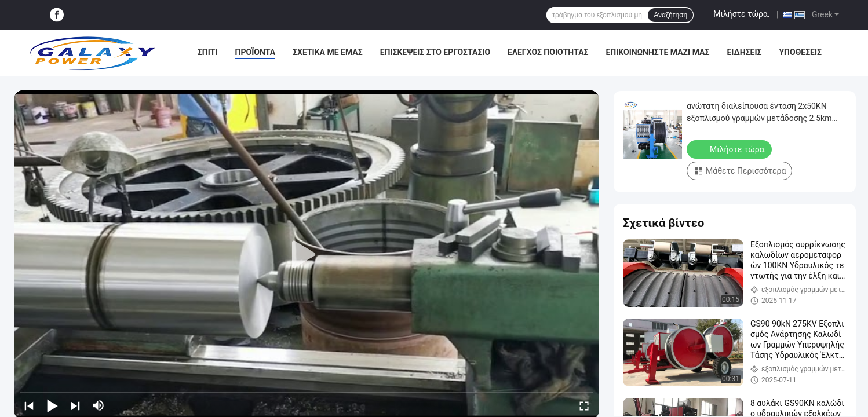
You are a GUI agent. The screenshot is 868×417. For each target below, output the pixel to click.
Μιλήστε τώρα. (741, 14)
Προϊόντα (256, 52)
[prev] (29, 405)
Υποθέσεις (800, 52)
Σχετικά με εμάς (327, 52)
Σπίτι (208, 52)
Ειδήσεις (744, 52)
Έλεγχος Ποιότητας (548, 52)
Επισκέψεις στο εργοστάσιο (435, 52)
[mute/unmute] (99, 405)
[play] (307, 255)
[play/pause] (52, 405)
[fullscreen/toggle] (584, 405)
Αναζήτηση (670, 15)
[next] (75, 405)
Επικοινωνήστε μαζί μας (657, 52)
